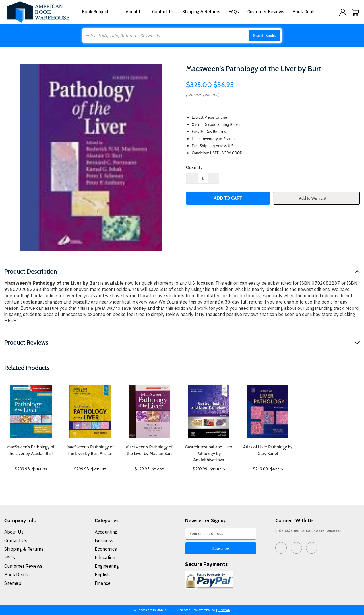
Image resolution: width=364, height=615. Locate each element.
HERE (10, 321)
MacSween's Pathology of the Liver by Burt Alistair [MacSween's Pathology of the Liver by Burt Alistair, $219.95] (90, 450)
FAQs (234, 12)
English (102, 575)
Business (104, 540)
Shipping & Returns (201, 12)
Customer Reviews (266, 12)
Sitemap (13, 583)
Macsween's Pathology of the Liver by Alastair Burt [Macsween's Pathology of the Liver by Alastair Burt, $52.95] (149, 450)
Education (105, 557)
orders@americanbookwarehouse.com (309, 530)
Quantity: (195, 167)
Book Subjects (100, 12)
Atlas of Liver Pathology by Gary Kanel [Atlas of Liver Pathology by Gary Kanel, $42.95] (268, 450)
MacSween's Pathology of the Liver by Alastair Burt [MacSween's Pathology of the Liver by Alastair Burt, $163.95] (31, 450)
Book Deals (304, 12)
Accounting (106, 532)
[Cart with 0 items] (355, 12)
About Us (135, 12)
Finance (103, 583)
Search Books (264, 36)
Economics (106, 549)
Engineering (107, 566)
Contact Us (163, 12)
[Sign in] (343, 12)
